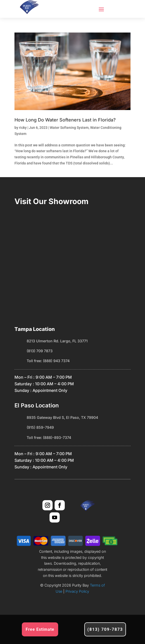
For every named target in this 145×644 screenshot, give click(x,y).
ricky (23, 128)
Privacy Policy (77, 591)
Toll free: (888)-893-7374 (49, 438)
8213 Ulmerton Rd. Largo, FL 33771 (57, 341)
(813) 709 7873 (40, 351)
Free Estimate (40, 629)
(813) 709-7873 (105, 629)
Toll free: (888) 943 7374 (48, 361)
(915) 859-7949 (40, 427)
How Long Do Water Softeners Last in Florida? (65, 120)
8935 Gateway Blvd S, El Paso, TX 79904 (62, 417)
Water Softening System (69, 128)
